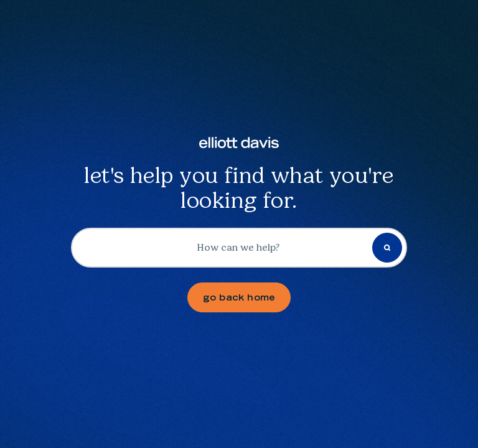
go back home (239, 297)
